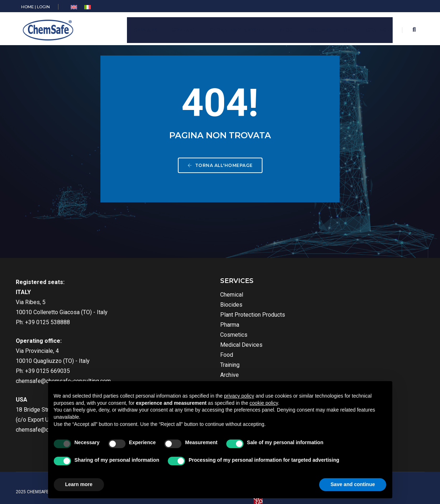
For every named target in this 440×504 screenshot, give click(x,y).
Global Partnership (234, 28)
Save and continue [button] (353, 484)
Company (181, 28)
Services (143, 28)
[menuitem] (76, 7)
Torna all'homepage (220, 171)
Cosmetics (169, 337)
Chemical (167, 297)
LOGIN (46, 7)
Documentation (326, 28)
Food (162, 357)
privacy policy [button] (239, 396)
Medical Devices (177, 347)
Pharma (165, 327)
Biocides (167, 307)
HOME (30, 7)
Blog (283, 28)
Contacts (376, 28)
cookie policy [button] (264, 403)
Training (165, 367)
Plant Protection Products (188, 317)
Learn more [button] (79, 484)
